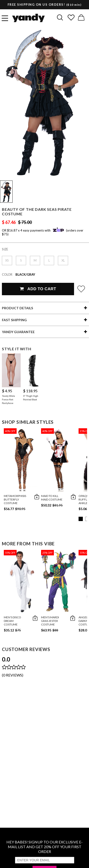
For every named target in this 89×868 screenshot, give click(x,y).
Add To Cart (38, 289)
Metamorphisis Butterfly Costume (15, 499)
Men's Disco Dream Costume (12, 621)
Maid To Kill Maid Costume (52, 498)
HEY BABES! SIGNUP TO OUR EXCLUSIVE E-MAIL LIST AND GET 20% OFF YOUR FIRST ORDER (44, 847)
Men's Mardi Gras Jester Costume (50, 621)
